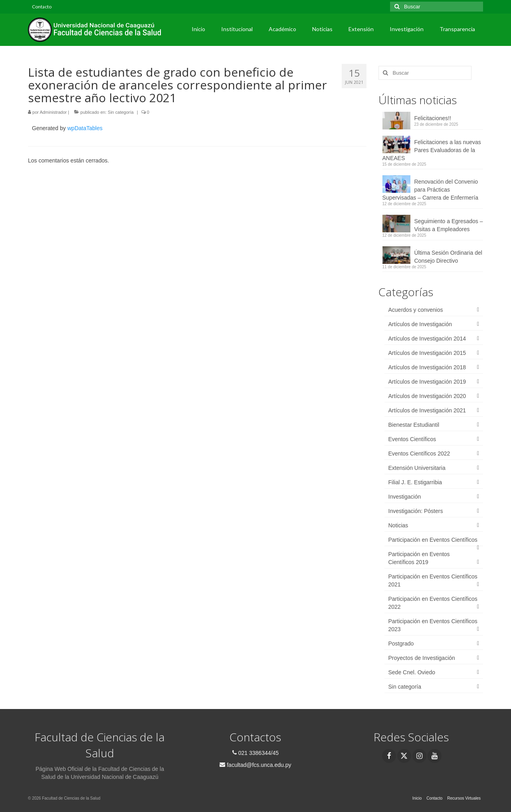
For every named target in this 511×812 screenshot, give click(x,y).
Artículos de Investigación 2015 (427, 353)
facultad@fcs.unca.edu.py (255, 765)
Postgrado (401, 644)
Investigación (405, 497)
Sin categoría (121, 112)
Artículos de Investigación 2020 (427, 396)
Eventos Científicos (412, 439)
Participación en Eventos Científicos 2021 (433, 580)
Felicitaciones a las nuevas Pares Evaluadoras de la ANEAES (432, 150)
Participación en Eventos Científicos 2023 (433, 625)
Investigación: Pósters (416, 511)
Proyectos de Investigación (422, 658)
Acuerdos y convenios (416, 310)
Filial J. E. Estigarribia (415, 482)
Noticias (398, 525)
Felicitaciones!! (433, 118)
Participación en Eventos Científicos (433, 540)
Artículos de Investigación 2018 (427, 367)
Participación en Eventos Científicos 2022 (433, 603)
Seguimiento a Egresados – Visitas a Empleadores (449, 225)
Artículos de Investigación (420, 324)
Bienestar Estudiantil (414, 425)
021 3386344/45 (255, 753)
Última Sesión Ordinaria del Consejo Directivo (448, 257)
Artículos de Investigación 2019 (427, 382)
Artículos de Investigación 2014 (427, 339)
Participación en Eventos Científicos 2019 (419, 558)
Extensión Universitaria (417, 468)
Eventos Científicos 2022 (419, 454)
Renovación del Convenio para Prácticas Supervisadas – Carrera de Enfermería (430, 190)
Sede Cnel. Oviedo (412, 672)
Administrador (53, 112)
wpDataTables (85, 128)
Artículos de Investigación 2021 (427, 410)
